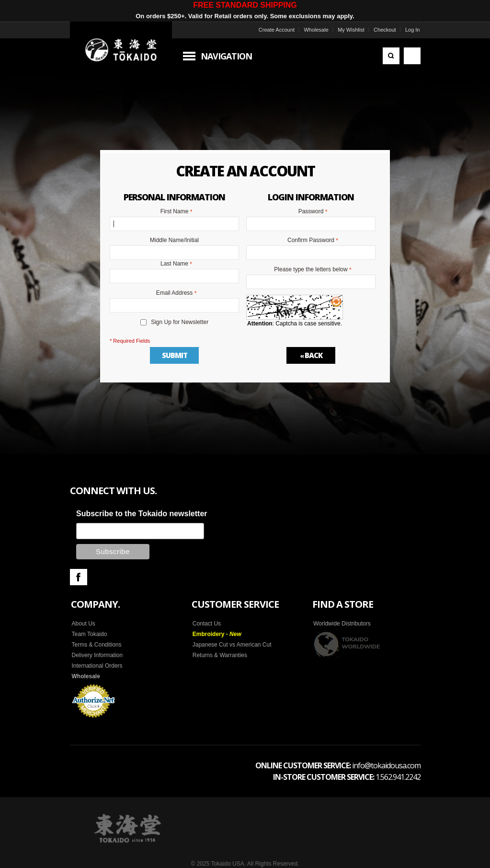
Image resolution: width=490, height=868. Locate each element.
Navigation (226, 56)
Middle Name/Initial (174, 240)
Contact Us (207, 624)
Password (311, 212)
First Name (175, 212)
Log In (413, 30)
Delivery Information (97, 655)
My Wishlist (351, 30)
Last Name (174, 264)
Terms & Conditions (97, 645)
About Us (84, 624)
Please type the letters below (311, 270)
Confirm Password (311, 241)
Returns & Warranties (220, 655)
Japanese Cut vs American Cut (232, 645)
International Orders (97, 666)
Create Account (277, 30)
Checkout (385, 30)
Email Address (175, 293)
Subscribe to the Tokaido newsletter (142, 514)
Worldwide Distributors (342, 624)
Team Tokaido (90, 634)
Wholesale (316, 30)
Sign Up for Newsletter (180, 322)
